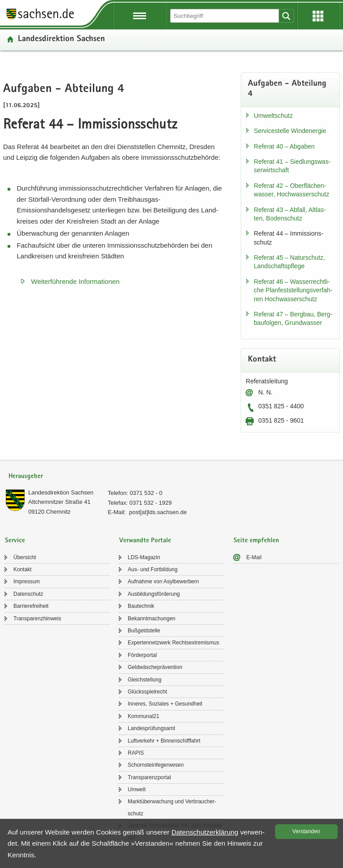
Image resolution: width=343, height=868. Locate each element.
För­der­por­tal (142, 655)
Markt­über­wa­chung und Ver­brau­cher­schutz (172, 807)
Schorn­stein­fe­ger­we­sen (156, 765)
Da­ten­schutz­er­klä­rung (205, 832)
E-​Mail (254, 557)
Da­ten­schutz (28, 594)
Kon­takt (23, 569)
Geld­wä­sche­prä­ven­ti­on (155, 667)
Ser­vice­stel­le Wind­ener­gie (290, 131)
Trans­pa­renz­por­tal (149, 777)
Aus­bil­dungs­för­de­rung (154, 594)
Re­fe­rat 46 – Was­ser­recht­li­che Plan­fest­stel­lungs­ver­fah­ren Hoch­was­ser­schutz (293, 290)
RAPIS (136, 753)
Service (15, 541)
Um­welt (137, 789)
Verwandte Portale (145, 541)
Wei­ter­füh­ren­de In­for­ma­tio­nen (75, 281)
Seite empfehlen (256, 541)
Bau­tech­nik (141, 606)
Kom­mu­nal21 (144, 716)
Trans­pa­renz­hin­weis (37, 619)
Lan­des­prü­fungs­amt (151, 728)
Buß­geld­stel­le (144, 631)
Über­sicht (25, 557)
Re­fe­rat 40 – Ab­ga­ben (284, 146)
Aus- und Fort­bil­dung (153, 569)
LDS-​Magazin (144, 557)
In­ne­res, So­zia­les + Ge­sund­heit (165, 704)
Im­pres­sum (27, 581)
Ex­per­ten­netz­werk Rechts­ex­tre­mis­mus (174, 643)
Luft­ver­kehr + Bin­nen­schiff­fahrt (164, 741)
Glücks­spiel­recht (147, 692)
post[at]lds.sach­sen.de (158, 512)
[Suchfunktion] (225, 16)
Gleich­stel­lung (144, 680)
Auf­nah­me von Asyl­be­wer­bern (163, 581)
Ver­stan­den (306, 831)
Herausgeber (26, 476)
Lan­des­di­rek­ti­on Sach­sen (61, 39)
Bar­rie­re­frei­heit (31, 606)
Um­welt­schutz (273, 116)
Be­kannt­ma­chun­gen (152, 619)
